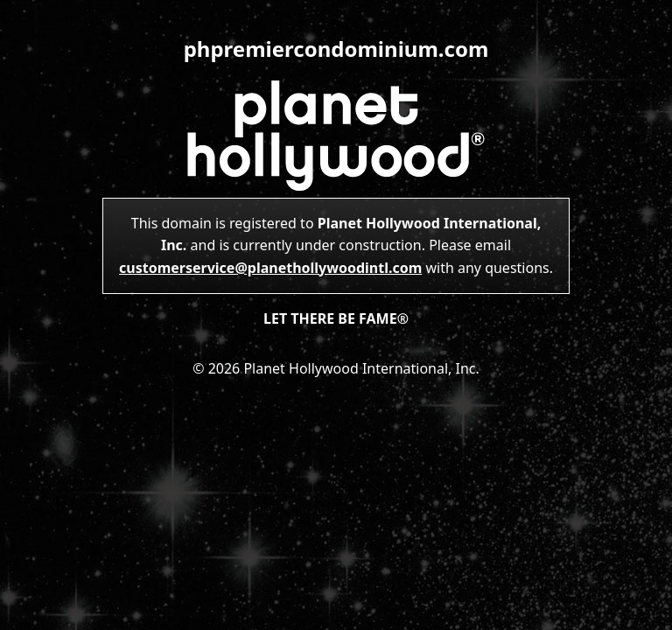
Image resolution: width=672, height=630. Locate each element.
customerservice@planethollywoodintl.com (270, 268)
